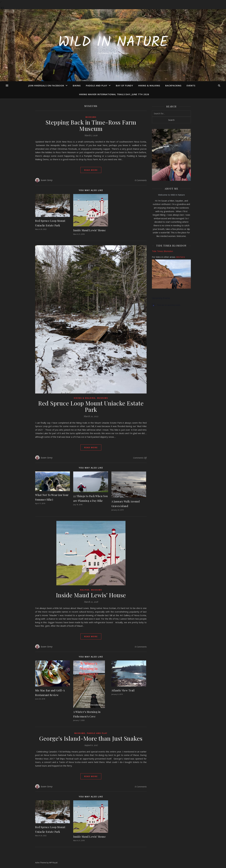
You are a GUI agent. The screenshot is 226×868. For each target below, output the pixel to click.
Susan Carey (47, 180)
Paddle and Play (97, 85)
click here (180, 257)
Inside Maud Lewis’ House (90, 230)
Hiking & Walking (149, 85)
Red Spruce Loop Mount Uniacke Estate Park (91, 406)
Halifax (85, 590)
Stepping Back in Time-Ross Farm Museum (91, 125)
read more (91, 170)
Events (191, 85)
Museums (91, 117)
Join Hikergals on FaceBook (46, 85)
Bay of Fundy (124, 85)
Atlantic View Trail (123, 690)
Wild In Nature (113, 43)
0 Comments (141, 180)
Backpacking (173, 85)
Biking (77, 85)
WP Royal (53, 863)
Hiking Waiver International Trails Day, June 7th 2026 (114, 94)
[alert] (171, 305)
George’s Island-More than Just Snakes (91, 738)
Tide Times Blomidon (163, 251)
